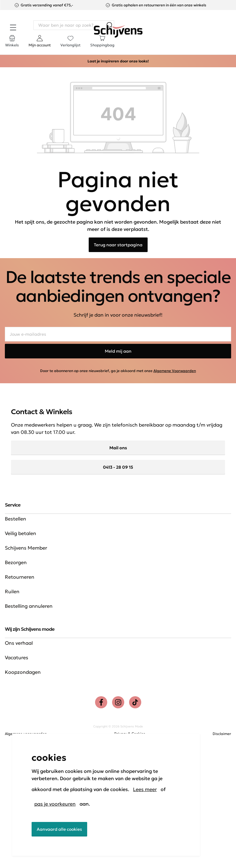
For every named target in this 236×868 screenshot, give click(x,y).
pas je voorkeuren (55, 804)
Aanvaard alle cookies (59, 829)
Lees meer (145, 789)
